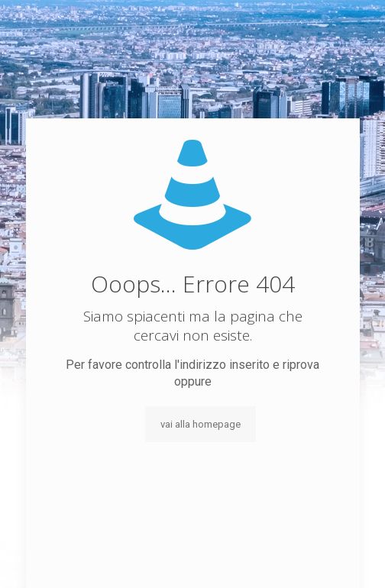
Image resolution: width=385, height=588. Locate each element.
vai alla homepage (201, 424)
